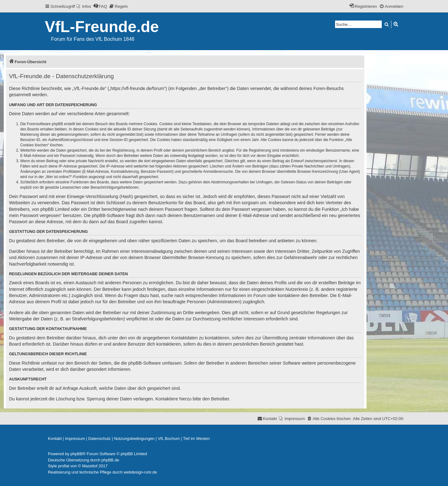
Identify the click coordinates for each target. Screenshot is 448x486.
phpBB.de (110, 460)
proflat (64, 466)
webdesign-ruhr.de (140, 472)
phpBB (76, 454)
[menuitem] (84, 6)
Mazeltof (90, 466)
